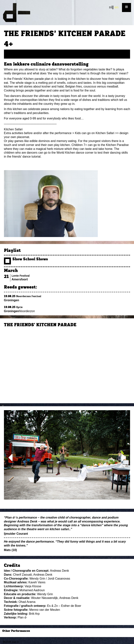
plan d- (67, 13)
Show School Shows (26, 259)
